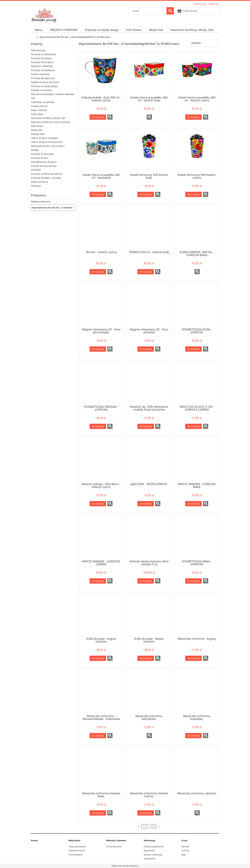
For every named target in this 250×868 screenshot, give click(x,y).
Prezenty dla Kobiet (41, 58)
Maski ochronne (39, 182)
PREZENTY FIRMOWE (42, 66)
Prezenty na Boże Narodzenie (47, 174)
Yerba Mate (37, 114)
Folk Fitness (37, 126)
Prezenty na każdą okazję (44, 86)
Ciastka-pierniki (39, 106)
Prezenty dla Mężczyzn (43, 78)
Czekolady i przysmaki (43, 102)
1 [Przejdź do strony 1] (144, 826)
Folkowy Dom (38, 134)
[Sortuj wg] (205, 43)
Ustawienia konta (77, 850)
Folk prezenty (38, 50)
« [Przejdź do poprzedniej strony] (139, 826)
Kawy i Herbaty (39, 110)
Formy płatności (114, 846)
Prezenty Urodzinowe (42, 154)
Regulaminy (149, 850)
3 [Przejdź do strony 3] (154, 826)
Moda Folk (36, 130)
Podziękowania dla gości (44, 162)
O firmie (185, 850)
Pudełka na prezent (41, 90)
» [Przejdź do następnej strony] (159, 826)
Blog (184, 855)
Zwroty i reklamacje (153, 855)
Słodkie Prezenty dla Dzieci (45, 82)
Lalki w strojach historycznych (47, 142)
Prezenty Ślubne (40, 158)
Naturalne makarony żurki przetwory (51, 122)
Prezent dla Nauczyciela (44, 166)
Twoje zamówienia (77, 846)
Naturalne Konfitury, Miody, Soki (48, 118)
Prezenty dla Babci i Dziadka (46, 178)
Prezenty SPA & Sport (42, 62)
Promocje (36, 186)
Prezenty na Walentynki (43, 54)
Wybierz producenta (41, 201)
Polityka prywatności (154, 846)
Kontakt (185, 846)
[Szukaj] (170, 11)
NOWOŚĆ (36, 170)
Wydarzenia (149, 859)
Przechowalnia (75, 855)
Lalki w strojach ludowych (45, 138)
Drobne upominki (40, 74)
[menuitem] (39, 30)
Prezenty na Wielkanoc (43, 70)
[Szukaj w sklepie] (148, 11)
